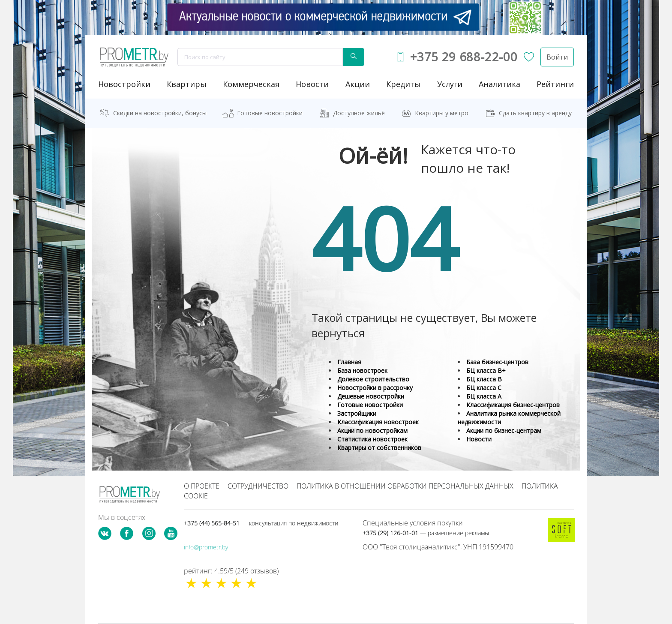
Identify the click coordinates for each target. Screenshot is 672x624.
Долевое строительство (373, 379)
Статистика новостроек (372, 439)
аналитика (499, 84)
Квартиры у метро (442, 113)
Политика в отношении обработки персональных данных (405, 486)
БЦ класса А (484, 396)
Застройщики (357, 413)
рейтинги (555, 84)
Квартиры (187, 84)
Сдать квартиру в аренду (535, 113)
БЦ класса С (484, 388)
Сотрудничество (258, 486)
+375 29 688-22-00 (464, 57)
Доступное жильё (359, 113)
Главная (349, 362)
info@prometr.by (206, 547)
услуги (450, 84)
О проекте (202, 486)
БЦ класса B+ (486, 370)
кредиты (403, 84)
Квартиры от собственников (379, 448)
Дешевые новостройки (371, 396)
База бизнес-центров (497, 362)
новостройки (124, 84)
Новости (479, 439)
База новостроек (362, 370)
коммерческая (251, 84)
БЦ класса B (484, 379)
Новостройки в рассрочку (375, 388)
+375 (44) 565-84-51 (261, 523)
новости (312, 84)
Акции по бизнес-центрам (504, 430)
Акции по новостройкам (372, 430)
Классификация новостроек (378, 422)
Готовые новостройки (270, 113)
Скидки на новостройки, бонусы (160, 113)
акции (358, 84)
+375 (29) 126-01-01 (426, 533)
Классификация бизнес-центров (513, 405)
